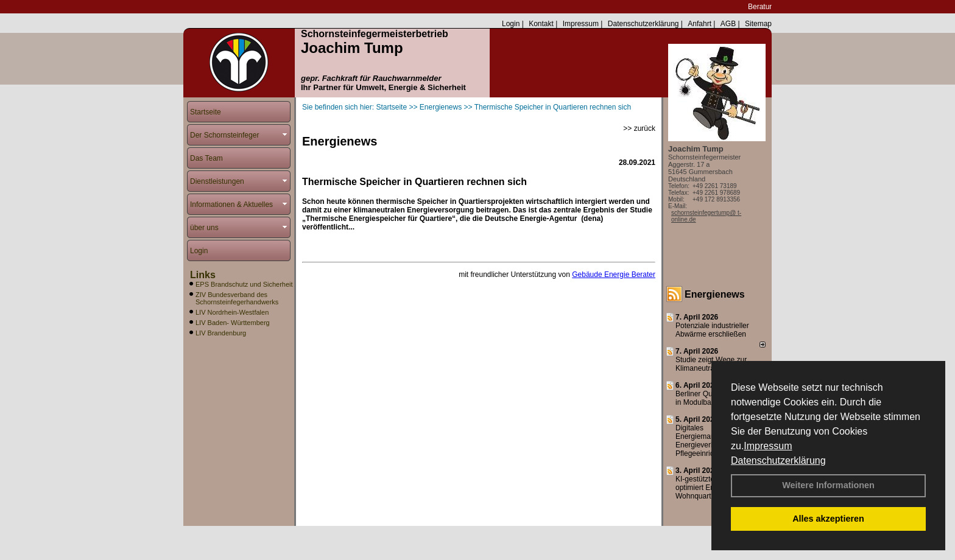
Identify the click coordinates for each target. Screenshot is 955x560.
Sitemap (758, 24)
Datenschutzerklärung (778, 460)
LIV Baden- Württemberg (233, 323)
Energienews (715, 294)
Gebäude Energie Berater (614, 275)
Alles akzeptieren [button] (828, 519)
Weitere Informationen (828, 485)
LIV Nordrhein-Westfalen (232, 312)
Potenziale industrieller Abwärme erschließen (712, 330)
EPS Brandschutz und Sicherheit (244, 284)
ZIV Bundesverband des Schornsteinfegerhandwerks (237, 298)
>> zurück (639, 128)
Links (203, 275)
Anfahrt (700, 24)
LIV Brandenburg (221, 333)
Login (511, 24)
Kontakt (541, 24)
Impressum (768, 446)
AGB (728, 24)
